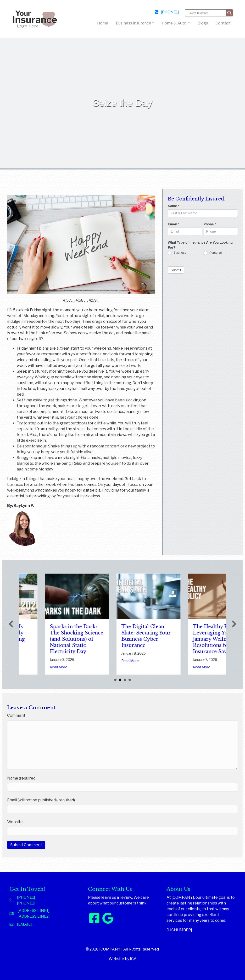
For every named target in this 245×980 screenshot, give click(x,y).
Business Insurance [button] (134, 23)
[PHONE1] (167, 12)
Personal (213, 253)
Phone (210, 224)
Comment (16, 715)
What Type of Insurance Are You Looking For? (200, 245)
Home (104, 23)
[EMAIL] (24, 924)
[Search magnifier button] (229, 13)
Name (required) (22, 778)
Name (173, 206)
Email (173, 224)
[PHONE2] (26, 903)
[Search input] (207, 13)
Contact (223, 23)
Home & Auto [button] (174, 23)
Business (177, 253)
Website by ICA (123, 959)
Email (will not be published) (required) (41, 800)
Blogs (203, 23)
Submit (176, 270)
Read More (32, 661)
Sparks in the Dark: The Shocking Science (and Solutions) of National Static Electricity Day (122, 639)
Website (15, 822)
